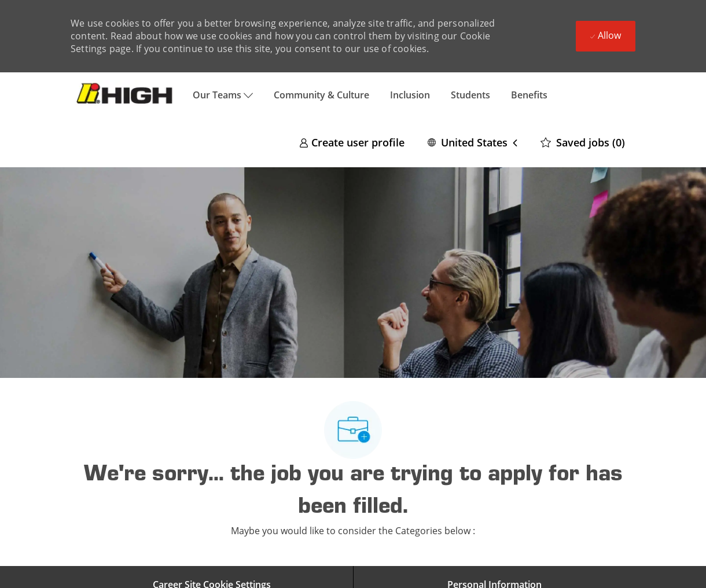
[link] (352, 142)
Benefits (529, 95)
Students (470, 95)
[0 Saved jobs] (583, 142)
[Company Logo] (126, 95)
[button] (472, 142)
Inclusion (410, 95)
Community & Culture (321, 95)
